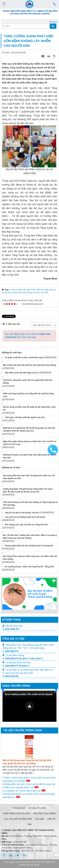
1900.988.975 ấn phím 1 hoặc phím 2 (23, 658)
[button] (29, 706)
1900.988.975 (10, 651)
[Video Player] (29, 706)
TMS (29, 824)
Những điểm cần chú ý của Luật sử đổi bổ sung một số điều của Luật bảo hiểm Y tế (29, 786)
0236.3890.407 (11, 629)
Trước (5, 692)
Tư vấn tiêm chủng (15, 655)
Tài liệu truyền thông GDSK (23, 730)
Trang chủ (19, 808)
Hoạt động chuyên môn (17, 813)
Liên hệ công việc (14, 626)
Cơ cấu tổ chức (37, 808)
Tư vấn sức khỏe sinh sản (18, 663)
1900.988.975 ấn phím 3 (16, 666)
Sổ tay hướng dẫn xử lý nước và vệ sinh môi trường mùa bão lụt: (29, 796)
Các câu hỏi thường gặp (18, 819)
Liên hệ (51, 819)
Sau (54, 690)
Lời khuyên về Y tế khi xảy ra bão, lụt (24, 791)
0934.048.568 (10, 676)
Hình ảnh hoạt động (45, 813)
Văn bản (39, 819)
